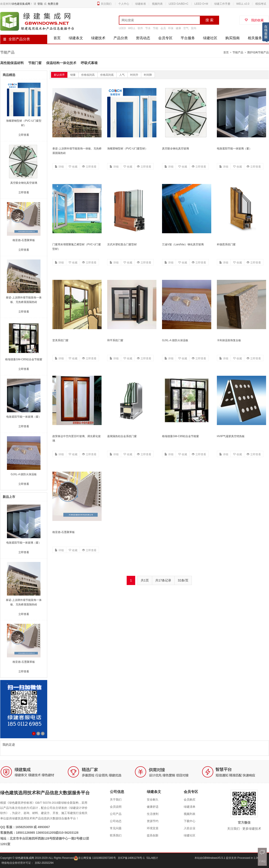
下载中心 (190, 821)
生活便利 (153, 814)
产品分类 (121, 38)
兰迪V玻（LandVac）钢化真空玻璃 (183, 244)
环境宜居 (153, 828)
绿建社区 (210, 38)
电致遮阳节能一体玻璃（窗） (234, 149)
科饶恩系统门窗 (226, 244)
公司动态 (116, 821)
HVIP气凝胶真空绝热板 (231, 436)
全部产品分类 (17, 39)
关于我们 (116, 800)
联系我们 (116, 835)
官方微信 (244, 823)
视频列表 (157, 4)
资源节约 (153, 821)
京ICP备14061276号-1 (131, 858)
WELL (132, 28)
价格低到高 (88, 75)
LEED (122, 28)
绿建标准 (141, 4)
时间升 (134, 75)
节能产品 (238, 52)
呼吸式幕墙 (89, 63)
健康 (178, 28)
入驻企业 (190, 828)
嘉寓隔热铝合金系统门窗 (122, 436)
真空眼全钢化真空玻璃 (175, 149)
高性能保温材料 (12, 63)
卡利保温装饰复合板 (229, 340)
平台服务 (188, 38)
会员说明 (116, 807)
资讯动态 (143, 38)
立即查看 (89, 167)
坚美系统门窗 (60, 340)
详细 (59, 167)
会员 (163, 28)
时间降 (148, 75)
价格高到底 (107, 75)
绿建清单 (190, 807)
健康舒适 (153, 807)
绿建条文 (76, 38)
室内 (194, 28)
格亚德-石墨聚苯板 (64, 532)
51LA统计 (152, 858)
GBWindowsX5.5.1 (214, 858)
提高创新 (153, 835)
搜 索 (209, 20)
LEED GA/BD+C (179, 4)
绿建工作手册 (222, 4)
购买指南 (233, 38)
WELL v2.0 (243, 4)
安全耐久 (153, 800)
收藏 (73, 167)
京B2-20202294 (44, 863)
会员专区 (165, 38)
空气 (186, 28)
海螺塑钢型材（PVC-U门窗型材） (127, 149)
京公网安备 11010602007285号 (95, 858)
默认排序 (59, 75)
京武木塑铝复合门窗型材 (122, 244)
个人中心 (124, 4)
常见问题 (116, 828)
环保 (171, 28)
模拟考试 (261, 4)
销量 (73, 75)
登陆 (40, 4)
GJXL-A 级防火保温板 (175, 340)
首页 (57, 38)
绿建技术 (98, 38)
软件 (140, 28)
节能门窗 (35, 63)
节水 (148, 28)
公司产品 (116, 814)
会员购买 (190, 800)
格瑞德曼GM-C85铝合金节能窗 (180, 436)
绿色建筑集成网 (21, 4)
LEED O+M (201, 4)
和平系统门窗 (115, 340)
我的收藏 (254, 20)
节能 (156, 28)
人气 (122, 75)
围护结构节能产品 (258, 52)
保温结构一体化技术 (61, 63)
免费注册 (53, 4)
